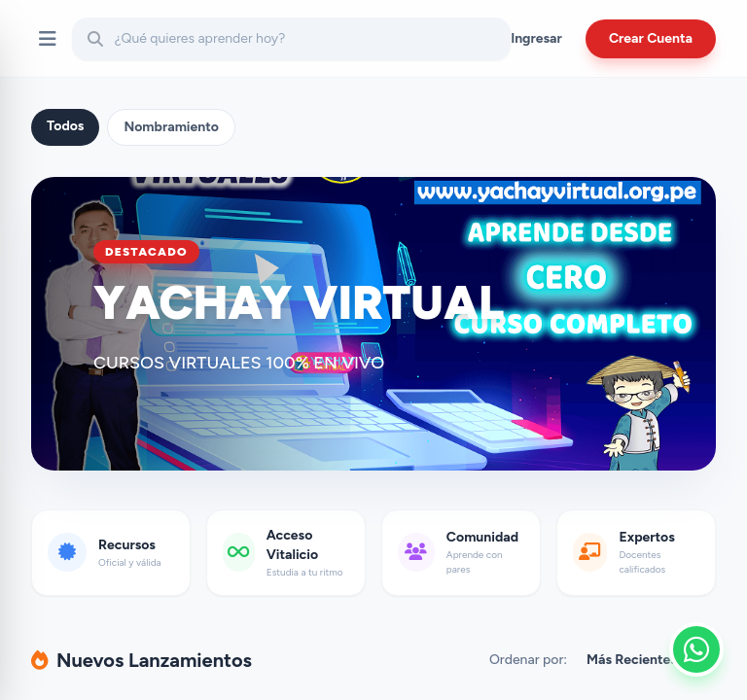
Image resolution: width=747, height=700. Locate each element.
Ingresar (536, 38)
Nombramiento (171, 127)
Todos (65, 126)
